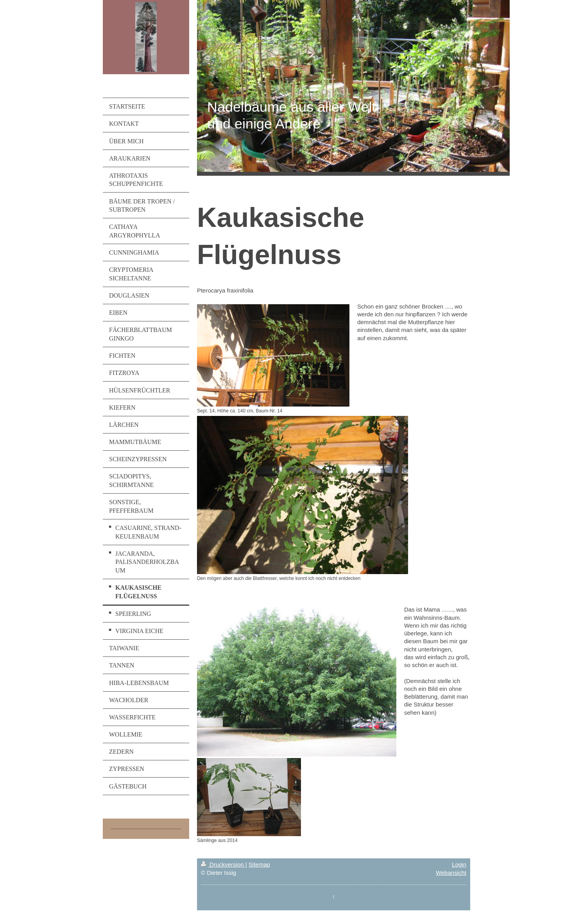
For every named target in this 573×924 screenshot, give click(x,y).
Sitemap (259, 864)
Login (459, 864)
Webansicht (451, 873)
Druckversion (223, 864)
